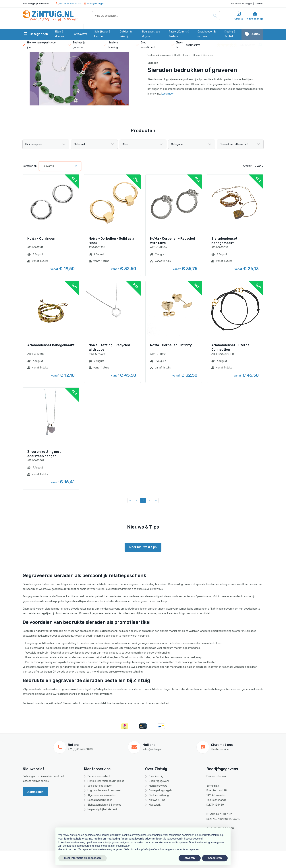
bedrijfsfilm (193, 45)
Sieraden (208, 55)
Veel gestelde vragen (241, 4)
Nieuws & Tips (157, 800)
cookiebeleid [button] (196, 839)
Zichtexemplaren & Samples (104, 805)
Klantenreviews (158, 786)
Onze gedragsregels (160, 791)
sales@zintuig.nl (94, 4)
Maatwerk (155, 805)
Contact (259, 4)
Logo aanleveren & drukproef (105, 791)
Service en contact (99, 776)
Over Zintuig (156, 776)
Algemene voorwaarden (102, 795)
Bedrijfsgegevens (159, 781)
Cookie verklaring (159, 795)
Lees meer (168, 94)
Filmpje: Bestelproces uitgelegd (106, 781)
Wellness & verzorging (159, 55)
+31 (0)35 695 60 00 (69, 4)
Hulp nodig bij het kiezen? (102, 810)
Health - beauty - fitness (187, 55)
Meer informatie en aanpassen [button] (83, 858)
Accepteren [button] (215, 858)
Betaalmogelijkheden (100, 800)
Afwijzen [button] (190, 858)
